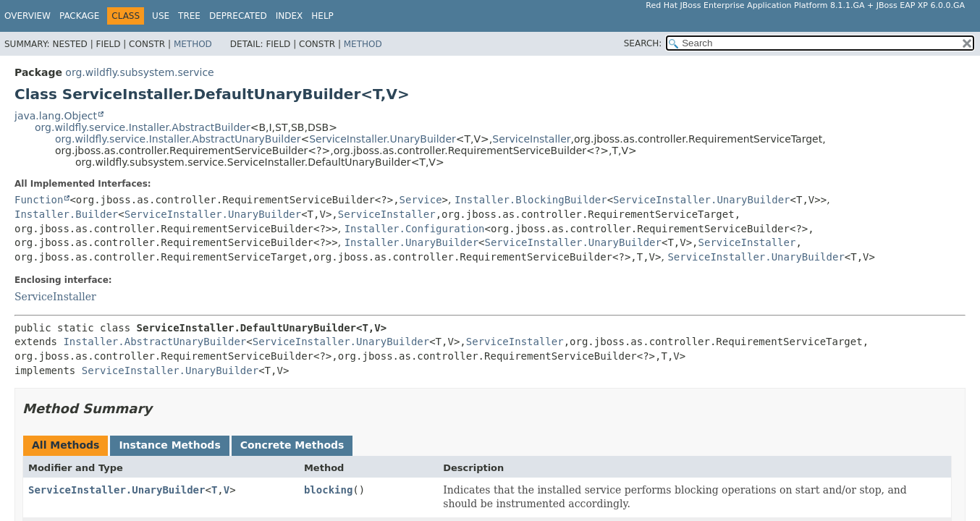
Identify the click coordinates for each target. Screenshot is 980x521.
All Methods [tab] (66, 445)
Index (290, 16)
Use (161, 16)
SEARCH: (643, 43)
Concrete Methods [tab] (292, 445)
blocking (328, 490)
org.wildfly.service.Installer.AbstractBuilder (143, 127)
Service (421, 200)
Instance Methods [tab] (169, 445)
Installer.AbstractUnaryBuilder (155, 342)
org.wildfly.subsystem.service (139, 72)
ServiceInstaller (531, 139)
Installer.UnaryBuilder (411, 242)
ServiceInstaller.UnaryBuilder (383, 139)
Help (322, 16)
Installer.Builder (66, 214)
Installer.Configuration (415, 229)
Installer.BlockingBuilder (531, 200)
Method (193, 44)
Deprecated (238, 16)
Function (39, 200)
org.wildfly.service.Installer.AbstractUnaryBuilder (178, 139)
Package (79, 16)
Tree (189, 16)
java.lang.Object (56, 116)
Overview (28, 16)
